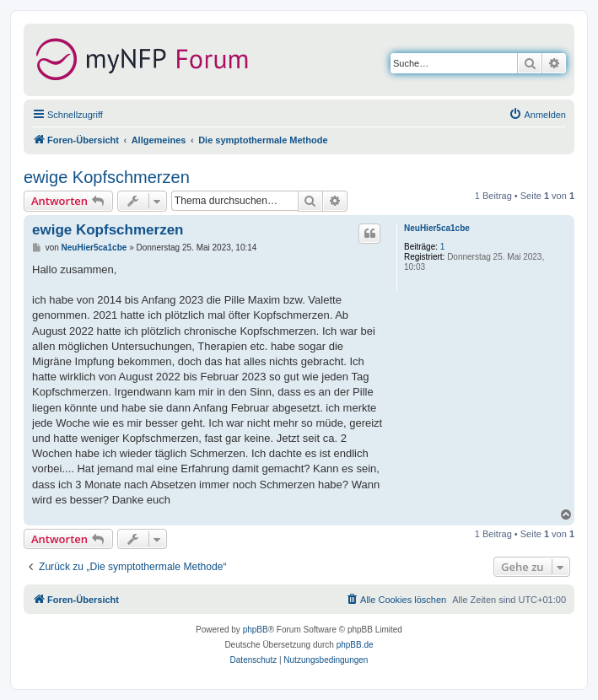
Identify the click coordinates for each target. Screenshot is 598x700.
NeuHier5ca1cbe (437, 228)
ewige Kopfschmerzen (107, 177)
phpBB (256, 630)
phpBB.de (355, 645)
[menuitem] (537, 115)
